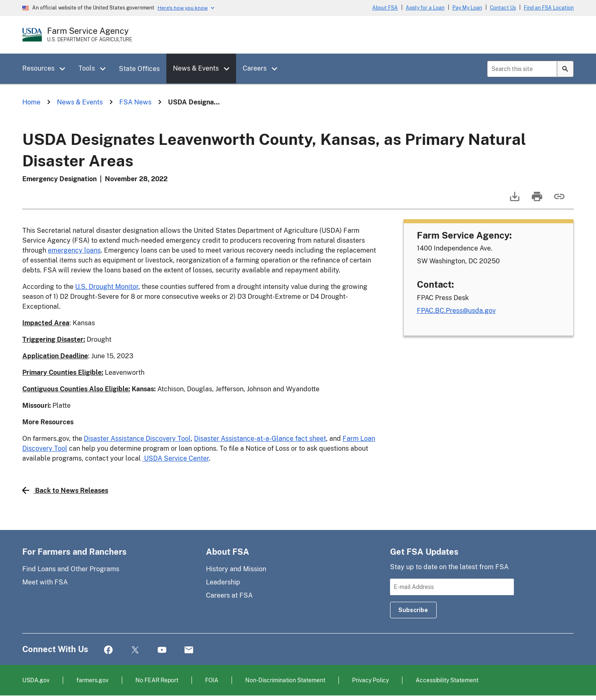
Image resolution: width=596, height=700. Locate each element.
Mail (189, 650)
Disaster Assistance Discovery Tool (137, 439)
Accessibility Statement (447, 680)
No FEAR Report (157, 680)
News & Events (196, 68)
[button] (65, 69)
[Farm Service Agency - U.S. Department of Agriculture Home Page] (90, 35)
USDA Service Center (176, 458)
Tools (87, 68)
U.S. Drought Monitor (107, 287)
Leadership (223, 582)
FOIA (212, 680)
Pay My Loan (467, 8)
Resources (38, 68)
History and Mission (236, 569)
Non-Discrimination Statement (285, 680)
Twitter (135, 650)
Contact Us (503, 8)
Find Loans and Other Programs (71, 569)
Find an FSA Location (549, 8)
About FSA (385, 8)
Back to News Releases (65, 490)
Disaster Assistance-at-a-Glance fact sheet (260, 439)
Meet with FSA (45, 582)
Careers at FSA (229, 595)
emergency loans (74, 250)
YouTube (162, 650)
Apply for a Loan (425, 8)
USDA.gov (36, 680)
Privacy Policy (370, 680)
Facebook (108, 650)
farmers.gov (92, 680)
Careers (255, 68)
